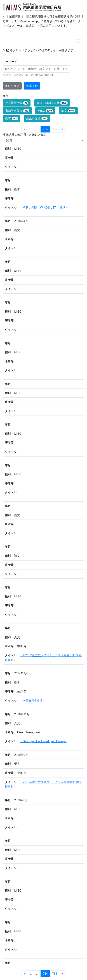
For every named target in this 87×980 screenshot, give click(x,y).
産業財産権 (37, 119)
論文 (68, 111)
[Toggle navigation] (79, 41)
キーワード (10, 62)
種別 (6, 96)
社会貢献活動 (17, 103)
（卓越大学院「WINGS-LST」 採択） (44, 208)
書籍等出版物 (17, 111)
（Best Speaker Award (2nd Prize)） (43, 741)
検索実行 (32, 86)
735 (55, 129)
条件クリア (12, 86)
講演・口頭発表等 (52, 103)
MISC (45, 111)
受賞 (12, 119)
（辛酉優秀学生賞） (33, 701)
